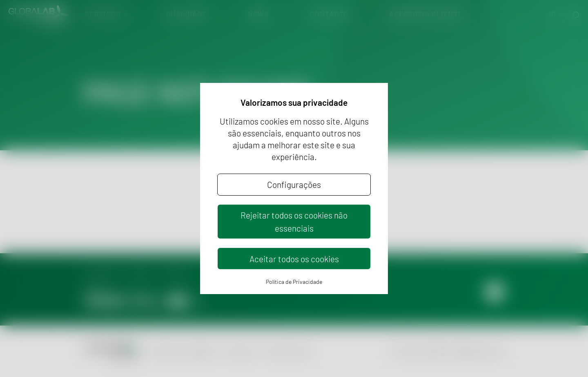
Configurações (294, 184)
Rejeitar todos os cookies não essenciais (294, 221)
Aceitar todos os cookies (294, 259)
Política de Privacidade (294, 282)
